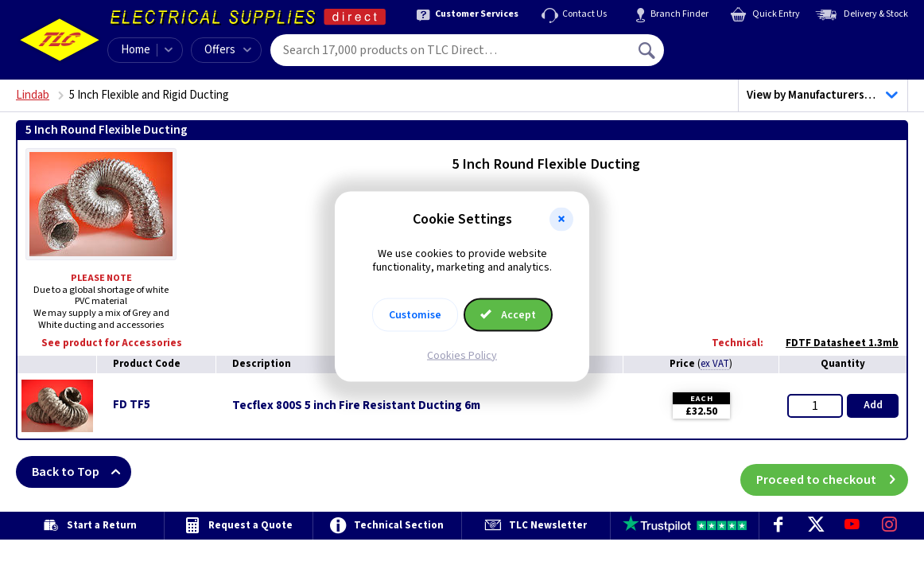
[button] (561, 220)
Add (873, 405)
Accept (508, 314)
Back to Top (82, 472)
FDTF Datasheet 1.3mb (834, 343)
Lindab (33, 95)
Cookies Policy (462, 355)
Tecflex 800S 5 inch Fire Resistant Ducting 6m (356, 406)
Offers (228, 50)
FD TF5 (132, 405)
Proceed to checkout (832, 472)
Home (136, 50)
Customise (415, 314)
